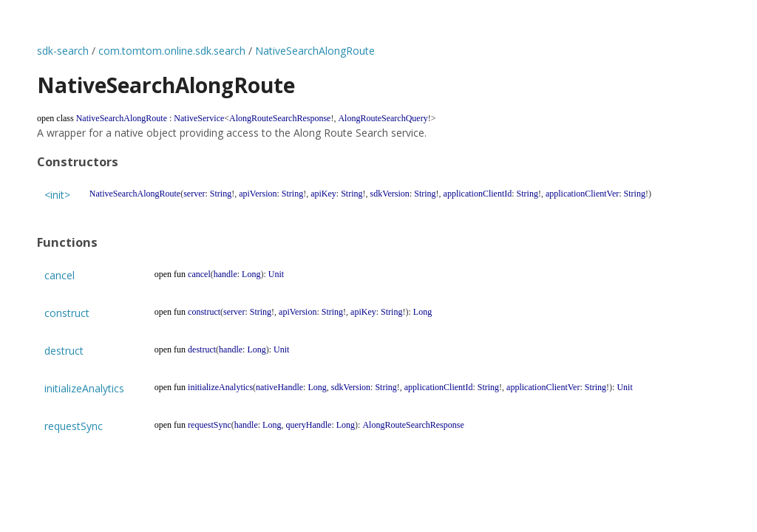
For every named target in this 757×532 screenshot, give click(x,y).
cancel (60, 275)
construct (67, 313)
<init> (57, 195)
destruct (64, 351)
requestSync (74, 426)
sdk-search (63, 51)
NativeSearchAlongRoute (315, 51)
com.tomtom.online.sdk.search (172, 51)
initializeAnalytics (84, 388)
